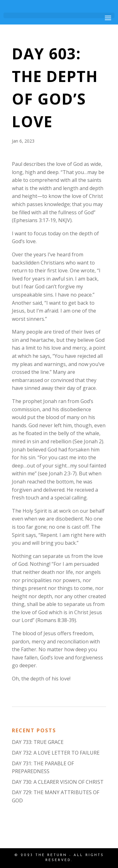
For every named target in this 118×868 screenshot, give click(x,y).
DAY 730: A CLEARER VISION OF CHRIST (58, 782)
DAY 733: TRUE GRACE (38, 742)
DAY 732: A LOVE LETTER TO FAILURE (56, 753)
